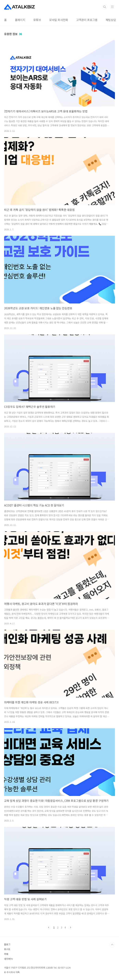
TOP (112, 945)
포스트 (7, 949)
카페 (6, 954)
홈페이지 (20, 20)
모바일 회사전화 (59, 20)
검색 (105, 7)
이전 (49, 927)
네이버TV (8, 959)
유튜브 (37, 20)
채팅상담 (111, 20)
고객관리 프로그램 (87, 20)
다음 (70, 927)
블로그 (7, 944)
